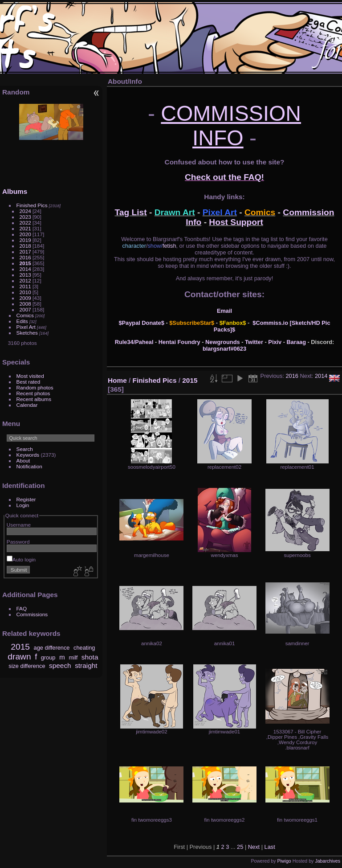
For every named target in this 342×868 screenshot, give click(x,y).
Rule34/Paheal (134, 342)
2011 (25, 286)
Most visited (30, 376)
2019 (25, 240)
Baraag (296, 342)
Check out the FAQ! (224, 177)
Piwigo (284, 861)
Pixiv (275, 342)
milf (73, 657)
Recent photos (33, 393)
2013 (25, 275)
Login (23, 505)
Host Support (236, 222)
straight (86, 665)
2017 (25, 252)
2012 (25, 280)
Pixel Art (26, 327)
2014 (25, 269)
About (23, 461)
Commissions (32, 614)
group (48, 657)
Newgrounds (223, 342)
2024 (25, 211)
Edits (22, 321)
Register (26, 499)
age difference (52, 648)
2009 (25, 298)
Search (25, 449)
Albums (15, 191)
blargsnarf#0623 (224, 349)
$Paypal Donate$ (141, 323)
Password (18, 542)
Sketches (27, 333)
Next (254, 847)
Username (19, 525)
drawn (19, 657)
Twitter (254, 342)
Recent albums (34, 399)
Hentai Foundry (179, 342)
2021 (25, 228)
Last (270, 847)
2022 (25, 223)
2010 (25, 292)
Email (224, 311)
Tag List (131, 212)
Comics (25, 315)
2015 (25, 263)
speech (60, 665)
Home (117, 380)
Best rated (28, 382)
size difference (27, 666)
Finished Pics (32, 205)
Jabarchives (328, 861)
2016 (25, 257)
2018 (25, 246)
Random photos (35, 387)
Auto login (21, 559)
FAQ (22, 608)
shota (90, 657)
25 (240, 847)
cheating (84, 648)
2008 (25, 304)
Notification (29, 466)
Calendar (27, 405)
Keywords (28, 455)
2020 (25, 234)
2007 (25, 309)
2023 (25, 217)
